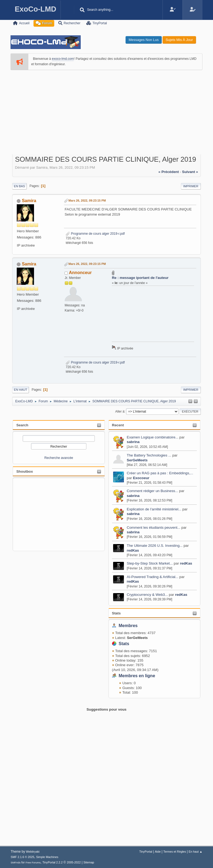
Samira (29, 201)
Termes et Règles (175, 852)
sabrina (133, 442)
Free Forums (33, 862)
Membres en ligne (137, 676)
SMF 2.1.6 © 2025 (22, 857)
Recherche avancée (59, 458)
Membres (128, 626)
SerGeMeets (137, 460)
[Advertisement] (107, 111)
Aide (158, 852)
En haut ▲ (196, 852)
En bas (19, 186)
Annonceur (80, 273)
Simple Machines (47, 857)
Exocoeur (141, 478)
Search (22, 425)
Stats (116, 613)
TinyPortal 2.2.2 (53, 862)
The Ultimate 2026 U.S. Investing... (155, 546)
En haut (20, 390)
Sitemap (89, 862)
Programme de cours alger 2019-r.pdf (95, 234)
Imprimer (191, 186)
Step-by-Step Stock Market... (150, 563)
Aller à (120, 411)
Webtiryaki (33, 852)
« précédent (169, 172)
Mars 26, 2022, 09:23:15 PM (87, 200)
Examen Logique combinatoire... (153, 437)
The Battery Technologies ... (149, 455)
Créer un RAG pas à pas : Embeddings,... (160, 473)
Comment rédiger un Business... (153, 491)
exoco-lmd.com (63, 59)
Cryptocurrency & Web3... (147, 595)
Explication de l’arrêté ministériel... (154, 509)
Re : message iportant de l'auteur (140, 278)
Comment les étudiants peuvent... (154, 528)
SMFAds (16, 862)
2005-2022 (74, 862)
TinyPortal (146, 852)
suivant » (190, 172)
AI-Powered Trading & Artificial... (153, 577)
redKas (133, 550)
